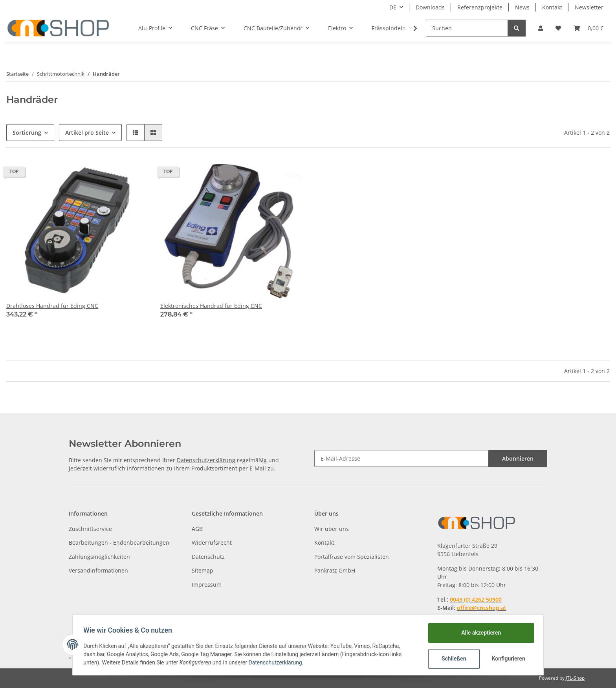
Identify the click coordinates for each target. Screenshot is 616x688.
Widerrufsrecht (212, 543)
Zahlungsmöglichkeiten (99, 557)
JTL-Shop (575, 678)
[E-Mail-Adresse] (401, 458)
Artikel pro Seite (87, 133)
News (522, 7)
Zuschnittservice (90, 529)
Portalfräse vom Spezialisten (352, 557)
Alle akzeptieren (479, 633)
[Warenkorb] (588, 28)
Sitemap (203, 570)
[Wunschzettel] (558, 28)
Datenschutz (208, 557)
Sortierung (27, 133)
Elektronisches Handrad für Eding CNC (211, 306)
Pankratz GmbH (335, 570)
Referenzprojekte (480, 7)
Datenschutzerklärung (206, 460)
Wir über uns (332, 529)
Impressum (207, 585)
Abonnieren (518, 458)
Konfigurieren (507, 659)
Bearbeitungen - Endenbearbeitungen (119, 543)
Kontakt (552, 7)
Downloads (430, 7)
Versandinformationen (98, 570)
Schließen (452, 659)
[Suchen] (467, 28)
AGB (197, 529)
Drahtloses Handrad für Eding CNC (52, 306)
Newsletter (589, 7)
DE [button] (393, 7)
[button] (541, 28)
